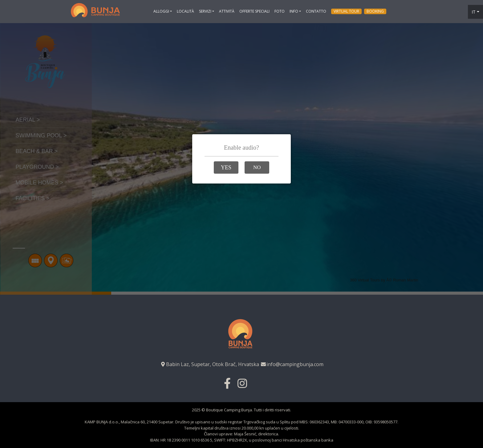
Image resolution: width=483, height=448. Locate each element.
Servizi (205, 11)
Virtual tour (346, 11)
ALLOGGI (161, 11)
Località (185, 11)
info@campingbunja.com (292, 364)
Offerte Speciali (254, 11)
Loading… (241, 159)
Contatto (316, 11)
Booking (375, 11)
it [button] (474, 12)
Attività (227, 11)
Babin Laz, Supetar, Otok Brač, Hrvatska (209, 364)
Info (294, 11)
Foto (280, 11)
